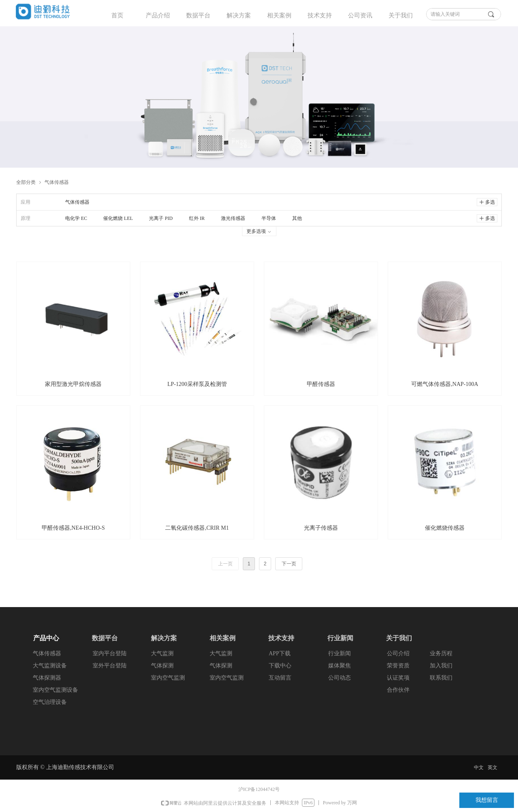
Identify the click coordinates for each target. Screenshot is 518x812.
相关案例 (279, 15)
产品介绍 (158, 15)
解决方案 (239, 15)
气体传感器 (57, 182)
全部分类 (26, 182)
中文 (479, 767)
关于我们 (401, 15)
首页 (117, 15)
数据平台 (198, 15)
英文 (493, 767)
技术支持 (320, 15)
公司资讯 (360, 15)
